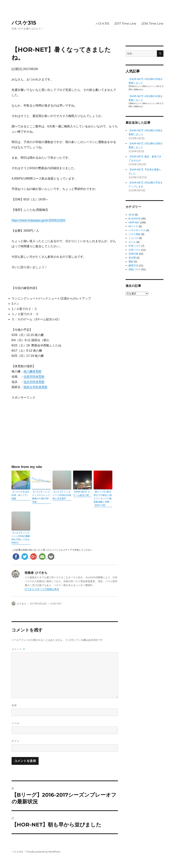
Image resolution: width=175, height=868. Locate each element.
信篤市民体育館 (34, 377)
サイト (15, 741)
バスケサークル (137, 230)
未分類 (132, 258)
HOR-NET (56, 604)
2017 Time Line (125, 24)
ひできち (22, 604)
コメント (18, 649)
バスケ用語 (135, 234)
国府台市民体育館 (35, 387)
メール (15, 723)
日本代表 (133, 254)
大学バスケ (135, 250)
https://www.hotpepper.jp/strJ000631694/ (39, 220)
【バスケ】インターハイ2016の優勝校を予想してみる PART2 (21, 538)
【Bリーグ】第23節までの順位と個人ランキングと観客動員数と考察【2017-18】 (103, 499)
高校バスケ (135, 269)
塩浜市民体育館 (34, 382)
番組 (131, 262)
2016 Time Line (152, 24)
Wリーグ (133, 226)
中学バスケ (135, 246)
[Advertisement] (44, 432)
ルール (132, 242)
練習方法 (133, 265)
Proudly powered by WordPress (43, 852)
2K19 (131, 215)
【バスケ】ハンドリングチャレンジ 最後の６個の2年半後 (41, 497)
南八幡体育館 (32, 371)
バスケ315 (24, 23)
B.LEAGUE (135, 219)
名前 (14, 705)
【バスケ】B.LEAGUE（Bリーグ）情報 (20, 495)
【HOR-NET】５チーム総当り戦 (82, 493)
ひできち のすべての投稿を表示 (42, 589)
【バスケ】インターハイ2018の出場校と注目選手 (62, 495)
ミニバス (133, 238)
